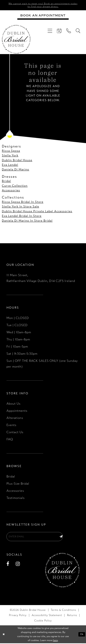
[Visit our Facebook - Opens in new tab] (8, 565)
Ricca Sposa (11, 151)
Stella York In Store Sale (21, 207)
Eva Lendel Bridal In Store (22, 216)
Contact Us (15, 432)
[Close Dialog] (4, 635)
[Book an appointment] (43, 16)
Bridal (6, 181)
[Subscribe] (61, 537)
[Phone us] (69, 31)
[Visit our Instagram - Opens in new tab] (18, 565)
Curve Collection (15, 186)
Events (11, 425)
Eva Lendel (10, 165)
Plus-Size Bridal (18, 484)
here (55, 641)
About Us (14, 404)
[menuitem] (50, 31)
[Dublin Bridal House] (16, 40)
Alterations (15, 418)
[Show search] (78, 31)
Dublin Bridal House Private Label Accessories (37, 212)
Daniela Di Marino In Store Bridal (27, 221)
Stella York (10, 156)
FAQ (10, 440)
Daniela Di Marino (16, 170)
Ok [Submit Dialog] (82, 635)
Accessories (11, 191)
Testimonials (16, 498)
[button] (50, 31)
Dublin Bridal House (17, 160)
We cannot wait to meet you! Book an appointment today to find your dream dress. (43, 5)
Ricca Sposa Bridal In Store (23, 202)
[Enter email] (36, 537)
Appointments (17, 411)
